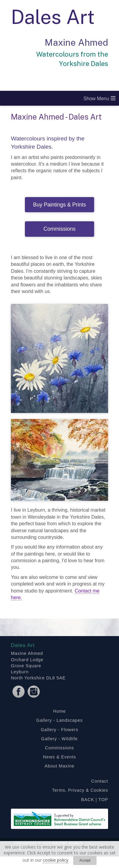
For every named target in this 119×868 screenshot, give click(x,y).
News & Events (60, 757)
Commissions (59, 229)
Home (59, 711)
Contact (100, 781)
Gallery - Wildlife (59, 739)
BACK (88, 800)
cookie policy (56, 860)
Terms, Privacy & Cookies (80, 790)
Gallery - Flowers (59, 730)
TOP (103, 800)
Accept (85, 860)
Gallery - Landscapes (59, 720)
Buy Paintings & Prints (59, 205)
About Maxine (59, 766)
